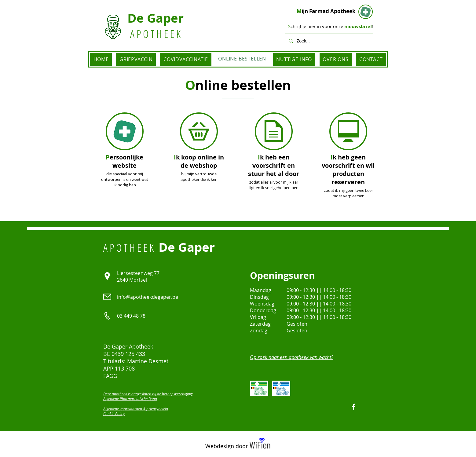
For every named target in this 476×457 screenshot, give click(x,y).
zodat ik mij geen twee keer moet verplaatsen (348, 193)
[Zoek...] (328, 41)
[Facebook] (353, 407)
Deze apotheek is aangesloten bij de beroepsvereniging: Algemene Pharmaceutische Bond (148, 396)
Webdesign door (227, 446)
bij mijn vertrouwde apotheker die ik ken (199, 177)
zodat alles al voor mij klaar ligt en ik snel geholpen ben (274, 185)
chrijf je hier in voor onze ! (331, 26)
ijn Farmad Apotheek (326, 11)
